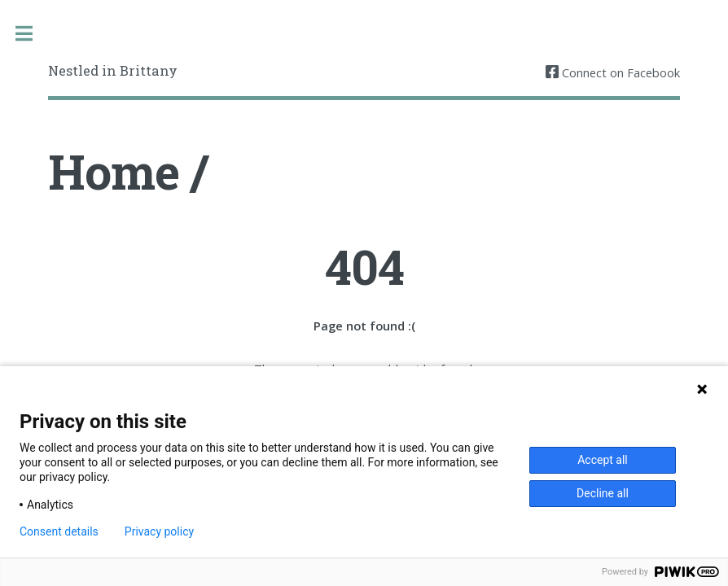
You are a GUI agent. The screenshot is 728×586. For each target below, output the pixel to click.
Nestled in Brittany (113, 70)
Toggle (32, 34)
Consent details (59, 531)
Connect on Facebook (619, 72)
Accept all (603, 460)
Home (114, 171)
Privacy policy (159, 531)
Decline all (603, 493)
